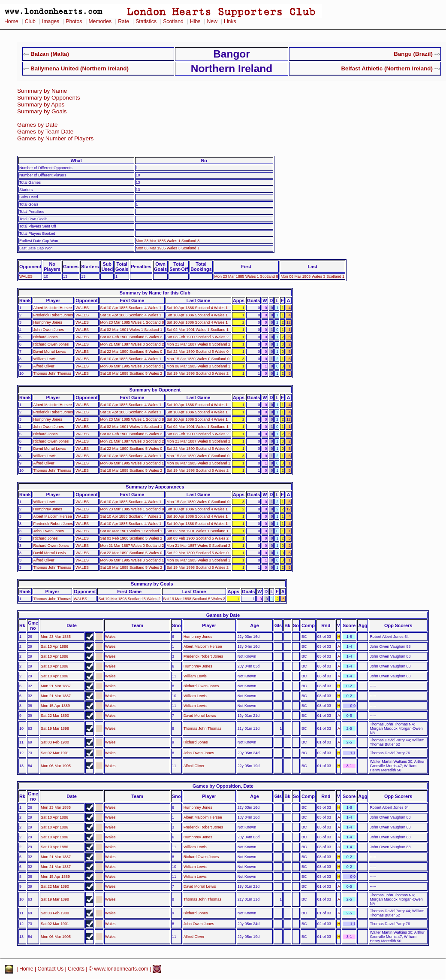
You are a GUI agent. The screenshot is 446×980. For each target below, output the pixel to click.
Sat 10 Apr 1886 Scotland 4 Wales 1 (131, 308)
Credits (76, 969)
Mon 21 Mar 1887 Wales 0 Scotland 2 (132, 344)
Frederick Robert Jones (53, 315)
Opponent (30, 267)
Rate (124, 21)
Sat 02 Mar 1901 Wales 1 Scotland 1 (131, 330)
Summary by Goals (42, 111)
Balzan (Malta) (50, 54)
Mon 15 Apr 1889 (55, 706)
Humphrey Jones (48, 322)
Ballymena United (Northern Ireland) (80, 68)
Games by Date (37, 125)
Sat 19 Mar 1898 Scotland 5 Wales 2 (131, 373)
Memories (100, 21)
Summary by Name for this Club (155, 293)
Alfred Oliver (44, 366)
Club (30, 21)
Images (51, 21)
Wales (110, 637)
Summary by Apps (41, 105)
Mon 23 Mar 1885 (56, 637)
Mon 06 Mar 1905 (56, 766)
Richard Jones (46, 337)
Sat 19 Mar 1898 (55, 728)
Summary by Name (42, 91)
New (212, 21)
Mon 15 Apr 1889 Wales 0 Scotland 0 (198, 359)
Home (11, 21)
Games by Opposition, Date (223, 786)
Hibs (195, 21)
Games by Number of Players (55, 138)
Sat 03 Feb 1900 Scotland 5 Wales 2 (131, 337)
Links (230, 21)
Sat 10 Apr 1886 (54, 646)
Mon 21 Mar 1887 (56, 686)
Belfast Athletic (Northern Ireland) (387, 68)
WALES (26, 276)
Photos (74, 21)
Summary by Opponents (49, 98)
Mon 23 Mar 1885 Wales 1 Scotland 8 (168, 241)
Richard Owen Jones (51, 344)
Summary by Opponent (155, 390)
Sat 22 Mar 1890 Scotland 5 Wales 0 (131, 352)
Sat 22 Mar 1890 (55, 716)
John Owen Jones (49, 330)
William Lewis (45, 359)
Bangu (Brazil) (413, 54)
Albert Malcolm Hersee (53, 308)
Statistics (146, 21)
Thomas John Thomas (52, 373)
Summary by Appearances (155, 487)
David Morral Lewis (50, 352)
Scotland (173, 21)
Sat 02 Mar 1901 (55, 753)
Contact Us (51, 969)
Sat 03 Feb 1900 (55, 742)
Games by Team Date (45, 132)
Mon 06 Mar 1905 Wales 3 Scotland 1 (168, 248)
